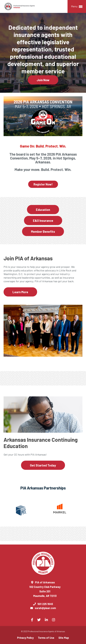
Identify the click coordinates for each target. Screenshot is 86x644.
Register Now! (43, 184)
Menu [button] (77, 7)
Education (43, 210)
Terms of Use (46, 638)
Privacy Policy (25, 638)
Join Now (43, 80)
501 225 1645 (45, 604)
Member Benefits (43, 231)
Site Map (64, 638)
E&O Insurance (43, 220)
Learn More (20, 292)
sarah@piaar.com (45, 608)
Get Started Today (43, 465)
